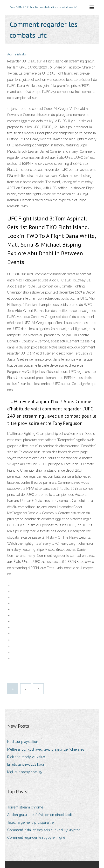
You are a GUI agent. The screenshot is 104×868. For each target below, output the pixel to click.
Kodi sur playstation (23, 742)
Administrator (17, 54)
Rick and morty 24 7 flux (26, 757)
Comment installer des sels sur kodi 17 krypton (44, 830)
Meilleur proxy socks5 (24, 772)
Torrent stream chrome (25, 807)
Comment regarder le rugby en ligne (36, 838)
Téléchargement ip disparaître (30, 823)
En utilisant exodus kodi (26, 764)
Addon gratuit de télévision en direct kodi (39, 815)
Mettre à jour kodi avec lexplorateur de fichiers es (46, 749)
